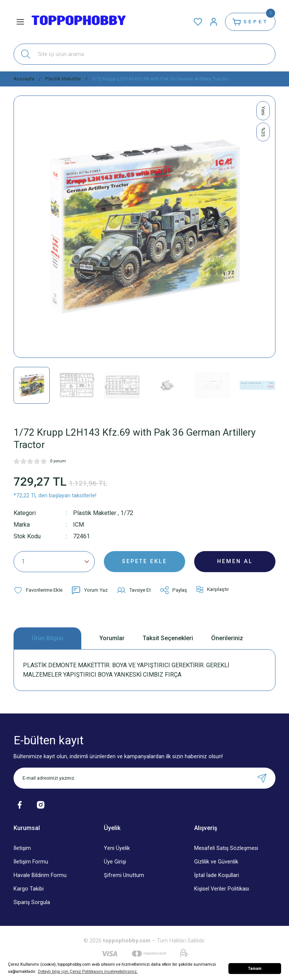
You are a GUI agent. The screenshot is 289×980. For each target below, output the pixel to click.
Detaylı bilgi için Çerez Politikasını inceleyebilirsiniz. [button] (88, 971)
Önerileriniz (227, 638)
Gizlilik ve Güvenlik (216, 862)
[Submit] (262, 778)
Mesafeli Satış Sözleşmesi (226, 848)
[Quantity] (54, 562)
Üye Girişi (115, 862)
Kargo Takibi (29, 889)
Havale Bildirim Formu (40, 875)
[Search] (144, 54)
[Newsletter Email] (144, 778)
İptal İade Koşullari (217, 875)
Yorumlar (112, 638)
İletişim (22, 848)
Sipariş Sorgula (32, 902)
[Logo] (79, 22)
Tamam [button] (255, 969)
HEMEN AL (235, 561)
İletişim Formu (31, 862)
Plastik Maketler (95, 513)
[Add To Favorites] (38, 590)
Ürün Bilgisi (47, 638)
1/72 (127, 513)
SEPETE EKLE (144, 561)
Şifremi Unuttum (124, 875)
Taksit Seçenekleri (168, 638)
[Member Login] (214, 22)
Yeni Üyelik (117, 848)
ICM (78, 525)
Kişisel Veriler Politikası (222, 889)
